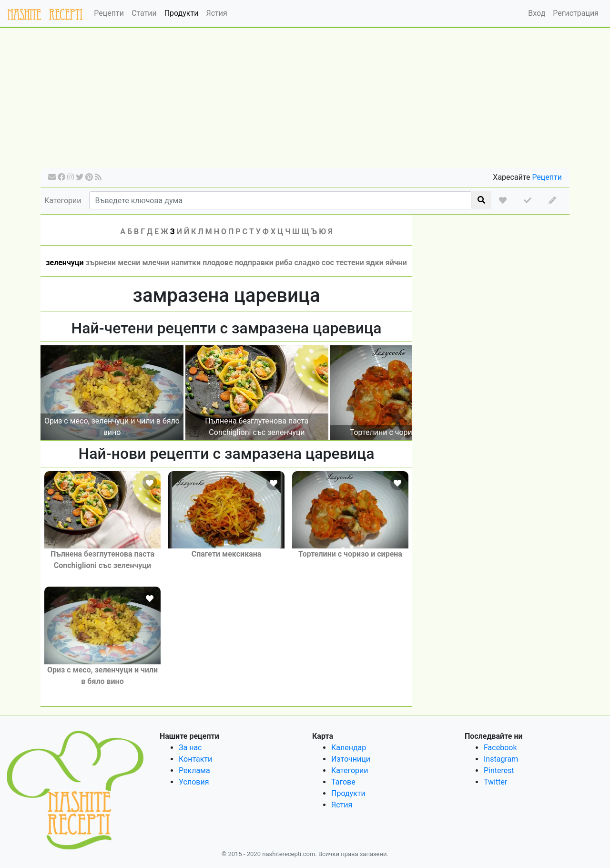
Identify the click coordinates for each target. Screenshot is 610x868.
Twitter (495, 782)
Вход (537, 13)
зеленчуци (65, 263)
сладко (307, 263)
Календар (349, 748)
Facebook (500, 748)
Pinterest (499, 770)
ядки (375, 263)
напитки (186, 263)
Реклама (194, 770)
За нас (190, 748)
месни (129, 263)
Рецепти (109, 13)
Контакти (195, 759)
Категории (63, 201)
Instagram (501, 759)
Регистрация (576, 13)
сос (328, 263)
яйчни (396, 263)
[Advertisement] (305, 101)
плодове (218, 263)
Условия (194, 782)
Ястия (216, 13)
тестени (350, 263)
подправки (254, 263)
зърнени (101, 263)
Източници (351, 759)
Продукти (182, 13)
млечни (156, 263)
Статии (144, 13)
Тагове (343, 782)
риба (284, 263)
